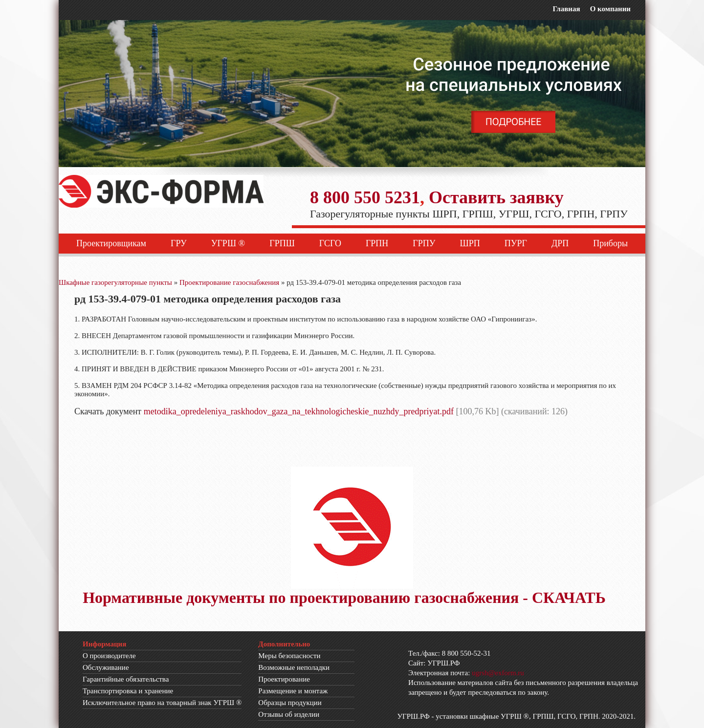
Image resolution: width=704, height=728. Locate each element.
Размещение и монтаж (293, 691)
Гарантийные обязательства (126, 679)
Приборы (610, 243)
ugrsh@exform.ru (498, 673)
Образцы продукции (290, 703)
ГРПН (377, 243)
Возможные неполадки (294, 667)
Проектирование (284, 679)
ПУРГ (516, 243)
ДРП (560, 243)
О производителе (109, 656)
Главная (566, 9)
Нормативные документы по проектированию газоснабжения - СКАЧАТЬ (344, 598)
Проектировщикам (111, 243)
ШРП (470, 243)
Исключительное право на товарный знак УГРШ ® (162, 703)
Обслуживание (106, 667)
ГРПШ (282, 243)
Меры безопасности (289, 656)
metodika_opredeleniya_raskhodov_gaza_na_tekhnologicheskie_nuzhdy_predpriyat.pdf (299, 411)
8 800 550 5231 (365, 197)
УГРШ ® (228, 243)
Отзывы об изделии (289, 714)
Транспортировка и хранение (128, 691)
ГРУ (179, 243)
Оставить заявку (496, 197)
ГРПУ (424, 243)
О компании (610, 9)
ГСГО (330, 243)
